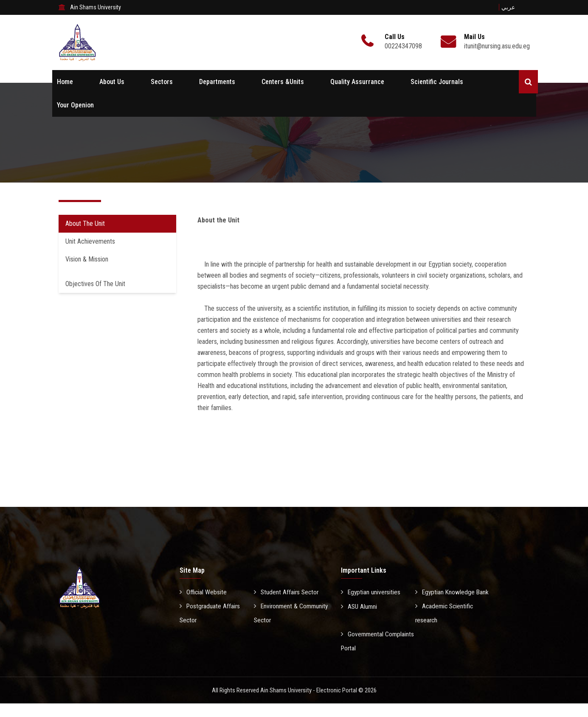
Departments (217, 82)
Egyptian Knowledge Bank (446, 599)
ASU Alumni (360, 620)
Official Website (204, 592)
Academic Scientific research (445, 627)
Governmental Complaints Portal (378, 655)
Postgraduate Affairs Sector (211, 613)
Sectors (162, 82)
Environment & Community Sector (279, 613)
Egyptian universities (371, 592)
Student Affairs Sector (287, 592)
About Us (112, 82)
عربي (508, 7)
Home (65, 82)
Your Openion (75, 105)
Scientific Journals (437, 82)
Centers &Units (283, 82)
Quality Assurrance (357, 82)
